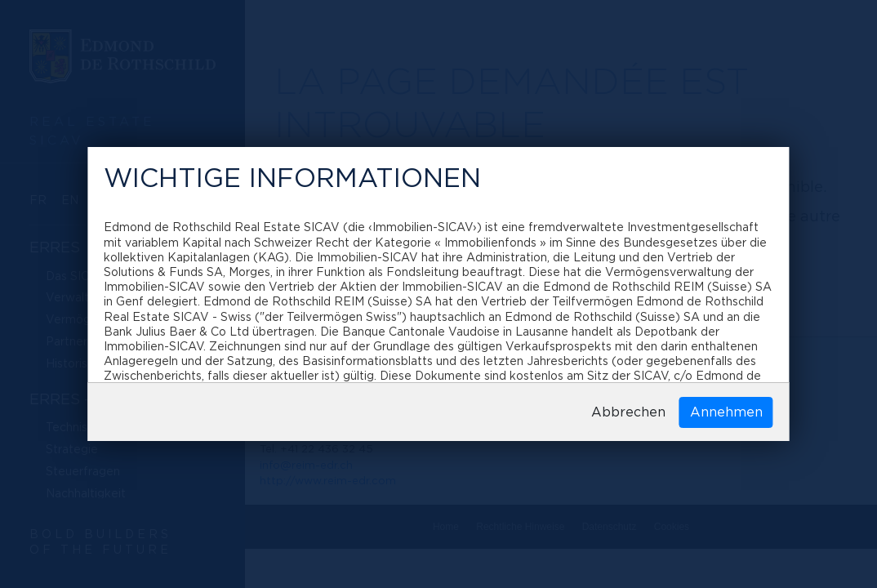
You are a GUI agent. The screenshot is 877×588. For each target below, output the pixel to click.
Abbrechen (628, 412)
